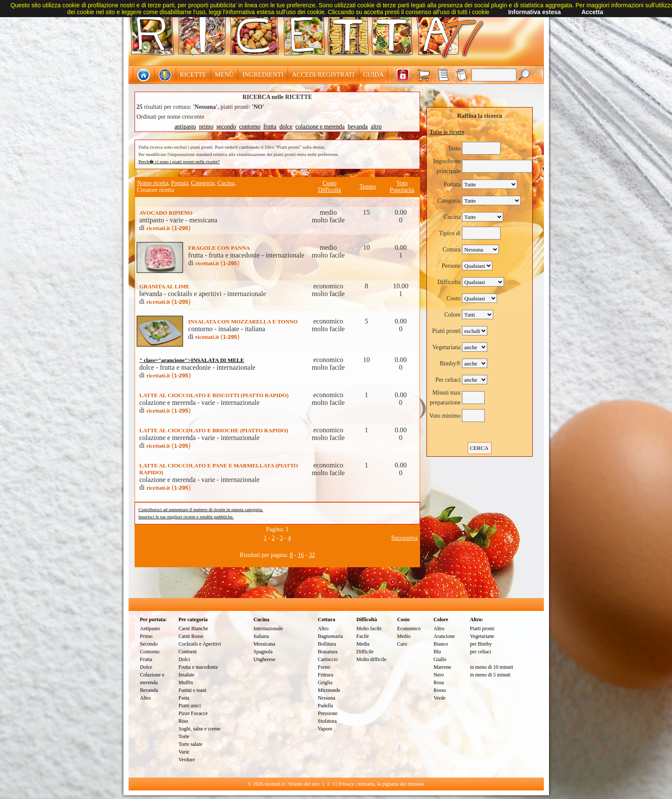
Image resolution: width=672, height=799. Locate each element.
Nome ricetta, (153, 183)
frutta (270, 127)
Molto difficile (372, 659)
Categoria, (204, 183)
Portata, (180, 183)
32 (312, 555)
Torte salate (190, 744)
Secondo (149, 644)
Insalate (187, 675)
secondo (226, 127)
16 (301, 555)
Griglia (325, 682)
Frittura (326, 675)
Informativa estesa (535, 12)
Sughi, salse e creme (200, 729)
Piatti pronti (482, 628)
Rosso (440, 690)
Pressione (328, 713)
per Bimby (481, 644)
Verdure (187, 760)
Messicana (265, 644)
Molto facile (369, 628)
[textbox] (494, 75)
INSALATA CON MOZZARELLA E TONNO (243, 322)
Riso (183, 721)
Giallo (440, 659)
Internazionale (268, 628)
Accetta (592, 12)
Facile (363, 636)
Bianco (441, 644)
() (168, 228)
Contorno (150, 652)
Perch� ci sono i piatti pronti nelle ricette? (179, 162)
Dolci (184, 659)
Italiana (261, 636)
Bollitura (327, 644)
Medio (404, 636)
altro (376, 127)
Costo (330, 183)
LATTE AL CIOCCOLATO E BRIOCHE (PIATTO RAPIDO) (214, 430)
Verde (440, 698)
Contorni (188, 652)
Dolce (146, 667)
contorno (250, 127)
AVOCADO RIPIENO (166, 213)
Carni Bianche (193, 628)
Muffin (186, 682)
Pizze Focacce (193, 713)
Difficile (365, 652)
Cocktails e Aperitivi (200, 644)
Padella (325, 706)
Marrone (442, 667)
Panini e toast (193, 690)
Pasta (184, 698)
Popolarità (402, 190)
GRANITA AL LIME (165, 286)
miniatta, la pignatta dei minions (391, 784)
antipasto (185, 127)
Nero (439, 675)
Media (363, 644)
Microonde (329, 690)
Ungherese (265, 659)
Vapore (325, 729)
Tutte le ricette (447, 132)
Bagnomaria (331, 636)
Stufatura (327, 721)
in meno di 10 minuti (492, 667)
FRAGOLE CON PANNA (219, 248)
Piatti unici (190, 706)
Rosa (439, 682)
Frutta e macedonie (198, 667)
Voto (402, 183)
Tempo (368, 187)
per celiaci (481, 652)
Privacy (346, 784)
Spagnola (263, 652)
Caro (402, 644)
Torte (184, 736)
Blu (437, 652)
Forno (324, 667)
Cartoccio (328, 659)
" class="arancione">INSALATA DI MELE (192, 360)
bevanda (358, 127)
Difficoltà (330, 190)
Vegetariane (482, 636)
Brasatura (328, 652)
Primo (146, 636)
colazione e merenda (320, 127)
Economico (409, 628)
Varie (184, 752)
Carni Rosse (191, 636)
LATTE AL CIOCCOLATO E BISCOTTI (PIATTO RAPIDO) (214, 395)
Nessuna (327, 698)
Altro (145, 698)
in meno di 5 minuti (490, 675)
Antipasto (150, 628)
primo (206, 127)
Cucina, (226, 183)
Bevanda (149, 690)
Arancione (444, 636)
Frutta (146, 659)
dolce (286, 127)
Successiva (404, 538)
